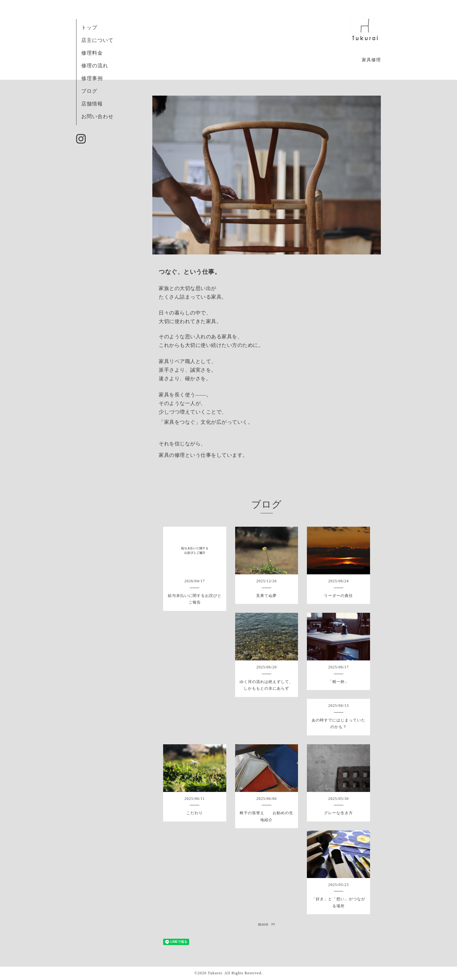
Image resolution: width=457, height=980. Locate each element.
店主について (97, 40)
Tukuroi (215, 973)
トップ (89, 27)
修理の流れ (95, 66)
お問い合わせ (97, 116)
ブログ (89, 91)
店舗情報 (92, 104)
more (267, 924)
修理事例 (92, 78)
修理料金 (92, 53)
